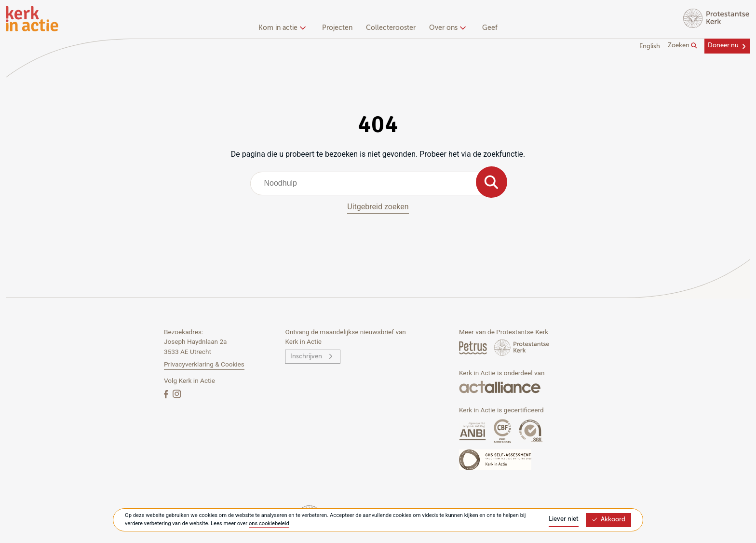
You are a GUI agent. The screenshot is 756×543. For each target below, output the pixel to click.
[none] (284, 29)
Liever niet (564, 519)
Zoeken (682, 46)
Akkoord (608, 520)
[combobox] (378, 183)
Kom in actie (281, 28)
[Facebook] (167, 394)
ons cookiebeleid (269, 523)
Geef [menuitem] (490, 28)
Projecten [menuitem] (337, 28)
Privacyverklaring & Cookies (204, 364)
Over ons (446, 28)
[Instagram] (177, 394)
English (650, 47)
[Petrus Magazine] (474, 347)
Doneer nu (723, 46)
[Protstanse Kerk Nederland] (522, 347)
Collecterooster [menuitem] (391, 28)
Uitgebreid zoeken (378, 207)
